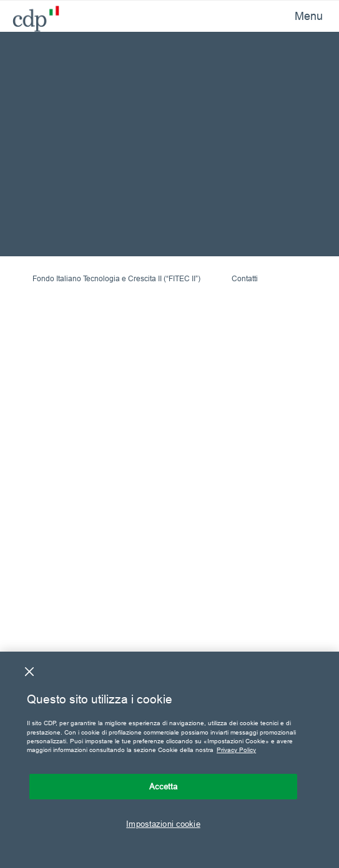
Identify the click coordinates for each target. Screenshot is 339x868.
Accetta (164, 786)
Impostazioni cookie (163, 824)
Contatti (245, 278)
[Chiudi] (29, 672)
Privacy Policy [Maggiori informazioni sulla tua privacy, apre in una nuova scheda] (236, 750)
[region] (169, 760)
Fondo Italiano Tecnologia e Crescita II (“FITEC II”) (116, 278)
